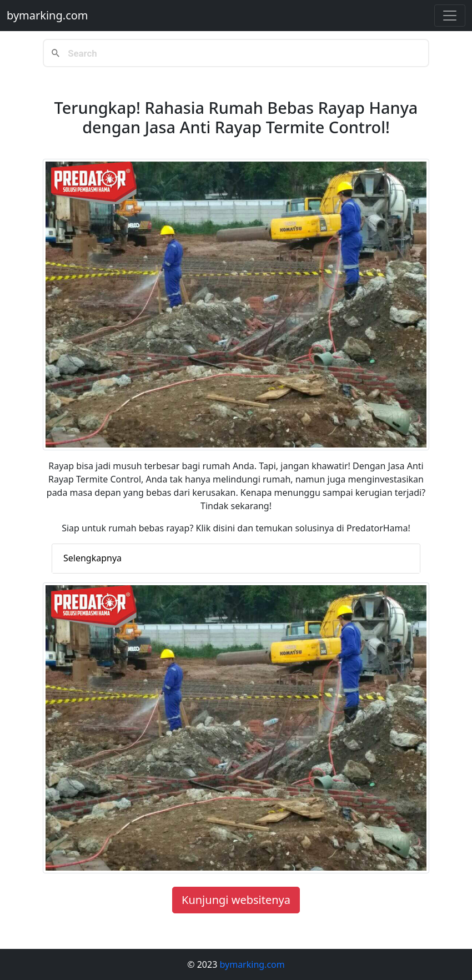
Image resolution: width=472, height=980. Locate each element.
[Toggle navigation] (450, 16)
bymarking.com (47, 15)
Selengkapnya (92, 558)
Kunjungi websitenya (236, 900)
